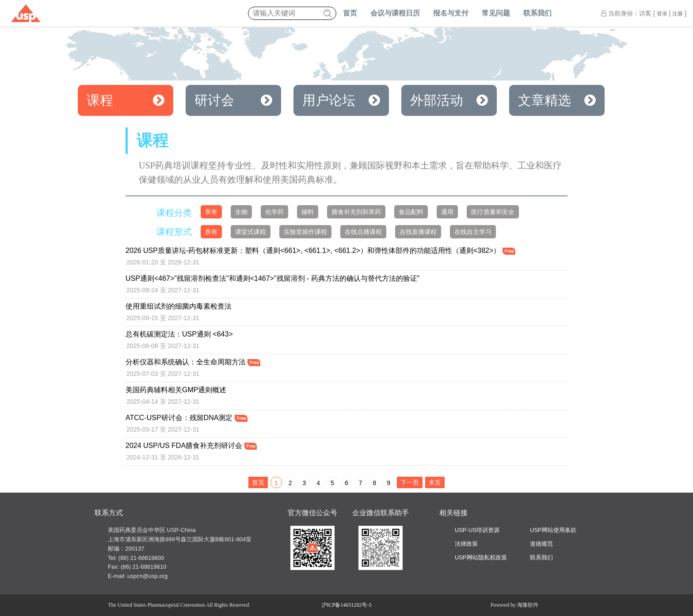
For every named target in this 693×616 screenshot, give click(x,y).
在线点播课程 (363, 232)
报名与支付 (451, 13)
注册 (678, 14)
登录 (662, 14)
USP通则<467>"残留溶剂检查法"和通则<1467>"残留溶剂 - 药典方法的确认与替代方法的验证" (273, 278)
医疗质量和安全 (493, 212)
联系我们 (537, 13)
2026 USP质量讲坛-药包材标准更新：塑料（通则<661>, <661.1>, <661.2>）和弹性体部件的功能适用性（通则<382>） (320, 251)
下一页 (410, 482)
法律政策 (466, 544)
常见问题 (496, 13)
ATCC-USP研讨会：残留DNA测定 (187, 418)
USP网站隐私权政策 (481, 557)
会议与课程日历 (395, 13)
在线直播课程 (418, 232)
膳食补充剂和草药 (356, 212)
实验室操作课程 (305, 232)
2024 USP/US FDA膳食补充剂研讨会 (191, 446)
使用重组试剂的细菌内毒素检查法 (179, 306)
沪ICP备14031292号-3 (347, 605)
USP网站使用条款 (553, 530)
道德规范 (541, 544)
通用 (447, 212)
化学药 (274, 212)
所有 (211, 212)
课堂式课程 (251, 232)
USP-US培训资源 (477, 530)
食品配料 (411, 212)
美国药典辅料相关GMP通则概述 (176, 390)
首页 (350, 13)
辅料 (308, 212)
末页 (435, 482)
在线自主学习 (473, 232)
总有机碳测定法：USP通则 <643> (179, 334)
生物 (241, 212)
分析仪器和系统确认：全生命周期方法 (193, 362)
